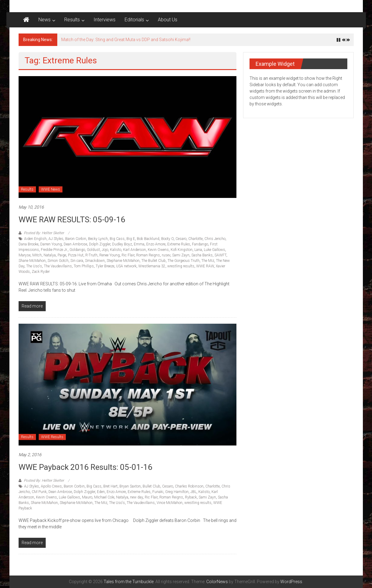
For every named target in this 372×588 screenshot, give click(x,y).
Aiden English (35, 239)
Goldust (93, 250)
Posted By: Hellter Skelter (44, 233)
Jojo (105, 250)
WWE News (51, 189)
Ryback (191, 497)
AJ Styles (56, 239)
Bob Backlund (148, 239)
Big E (131, 239)
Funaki (158, 492)
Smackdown (95, 261)
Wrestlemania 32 (152, 266)
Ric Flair (128, 255)
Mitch (37, 255)
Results (72, 20)
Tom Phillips (84, 266)
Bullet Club (151, 486)
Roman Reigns (148, 255)
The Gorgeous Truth (184, 261)
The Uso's (34, 266)
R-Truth (91, 255)
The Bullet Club (154, 261)
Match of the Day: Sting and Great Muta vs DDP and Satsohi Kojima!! (126, 40)
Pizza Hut (76, 255)
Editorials (134, 20)
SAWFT (220, 255)
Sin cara (77, 261)
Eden (101, 492)
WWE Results (52, 437)
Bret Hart (110, 486)
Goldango (77, 250)
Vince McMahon (170, 503)
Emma (139, 244)
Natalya (50, 255)
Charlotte (195, 239)
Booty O (167, 239)
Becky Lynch (98, 239)
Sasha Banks (202, 255)
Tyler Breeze (105, 266)
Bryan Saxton (130, 486)
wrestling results (181, 266)
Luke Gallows (214, 250)
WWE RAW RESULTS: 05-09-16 (72, 220)
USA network (126, 266)
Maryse (25, 255)
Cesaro (181, 239)
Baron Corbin (76, 239)
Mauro (87, 497)
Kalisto (116, 250)
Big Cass (117, 239)
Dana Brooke (28, 244)
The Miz (208, 261)
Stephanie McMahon (123, 261)
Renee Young (110, 255)
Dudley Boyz (122, 244)
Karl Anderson (135, 250)
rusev (166, 255)
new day (136, 497)
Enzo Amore (156, 244)
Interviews (105, 20)
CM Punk (39, 492)
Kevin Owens (158, 250)
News (44, 20)
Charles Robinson (189, 486)
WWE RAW (205, 266)
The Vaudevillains (58, 266)
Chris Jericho (215, 239)
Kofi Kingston (182, 250)
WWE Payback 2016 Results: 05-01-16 (85, 467)
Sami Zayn (181, 255)
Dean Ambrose (75, 244)
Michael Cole (104, 497)
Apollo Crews (51, 486)
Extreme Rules (179, 244)
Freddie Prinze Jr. (54, 250)
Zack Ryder (41, 272)
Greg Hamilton (177, 492)
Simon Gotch (58, 261)
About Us (168, 20)
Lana (198, 250)
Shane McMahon (32, 261)
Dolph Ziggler (100, 244)
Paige (62, 255)
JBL (193, 492)
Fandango (200, 244)
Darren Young (51, 244)
